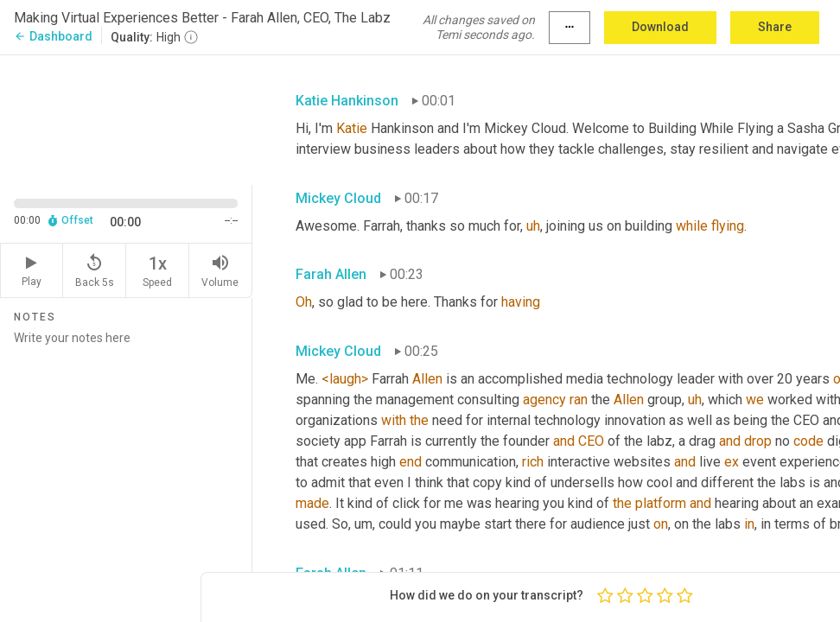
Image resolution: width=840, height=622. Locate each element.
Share (775, 27)
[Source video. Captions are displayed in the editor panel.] (126, 118)
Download (660, 27)
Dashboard (53, 36)
